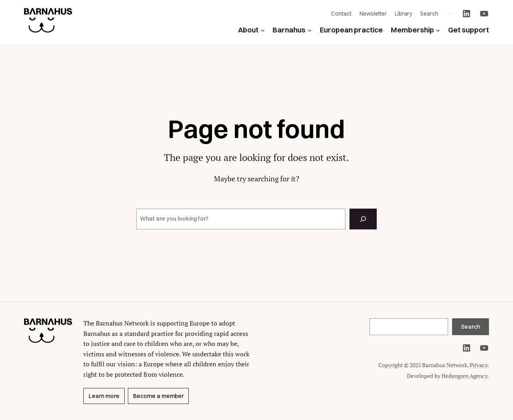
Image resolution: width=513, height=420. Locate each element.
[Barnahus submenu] (310, 30)
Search (471, 327)
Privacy (479, 365)
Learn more (104, 396)
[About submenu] (263, 30)
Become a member (158, 396)
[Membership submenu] (438, 30)
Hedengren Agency (465, 376)
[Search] (363, 219)
